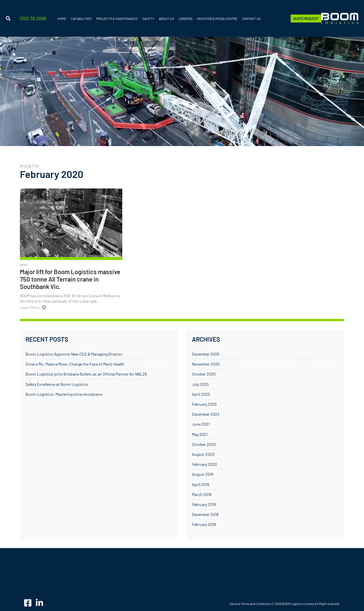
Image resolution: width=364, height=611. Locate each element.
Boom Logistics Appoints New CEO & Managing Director (74, 354)
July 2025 (200, 384)
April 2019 (200, 484)
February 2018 (204, 524)
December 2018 (205, 514)
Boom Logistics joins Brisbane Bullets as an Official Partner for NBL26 (86, 374)
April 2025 (201, 394)
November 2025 (206, 364)
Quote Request (306, 19)
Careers (186, 19)
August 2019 (203, 474)
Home (62, 19)
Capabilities (81, 19)
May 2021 (200, 434)
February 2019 (204, 504)
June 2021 (201, 424)
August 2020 (203, 454)
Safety (148, 19)
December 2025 (206, 354)
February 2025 (204, 404)
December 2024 (206, 414)
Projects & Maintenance (117, 19)
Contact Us (251, 19)
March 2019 (202, 494)
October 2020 (204, 444)
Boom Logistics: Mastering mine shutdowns (64, 394)
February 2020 (204, 464)
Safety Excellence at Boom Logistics (57, 384)
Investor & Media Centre (217, 19)
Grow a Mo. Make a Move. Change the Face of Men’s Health (75, 364)
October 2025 (204, 374)
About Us (166, 19)
